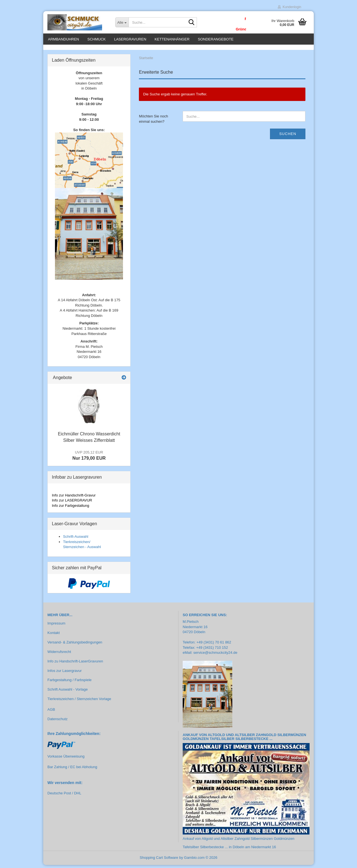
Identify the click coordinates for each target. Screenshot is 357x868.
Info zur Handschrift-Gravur (74, 498)
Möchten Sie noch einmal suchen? (153, 122)
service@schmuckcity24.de (215, 656)
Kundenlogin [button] (290, 7)
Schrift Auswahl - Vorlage (68, 693)
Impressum (56, 626)
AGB (51, 713)
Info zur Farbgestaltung (71, 509)
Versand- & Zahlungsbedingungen (75, 645)
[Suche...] (122, 22)
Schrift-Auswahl (76, 540)
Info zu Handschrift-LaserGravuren (75, 664)
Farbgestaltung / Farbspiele (69, 683)
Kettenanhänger (172, 39)
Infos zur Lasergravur (65, 674)
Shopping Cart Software (159, 861)
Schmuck (97, 39)
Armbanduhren (63, 39)
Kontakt (54, 636)
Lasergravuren (130, 39)
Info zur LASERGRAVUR (72, 504)
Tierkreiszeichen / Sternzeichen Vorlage (79, 702)
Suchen (288, 137)
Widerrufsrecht (59, 655)
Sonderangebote (216, 39)
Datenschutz (57, 722)
